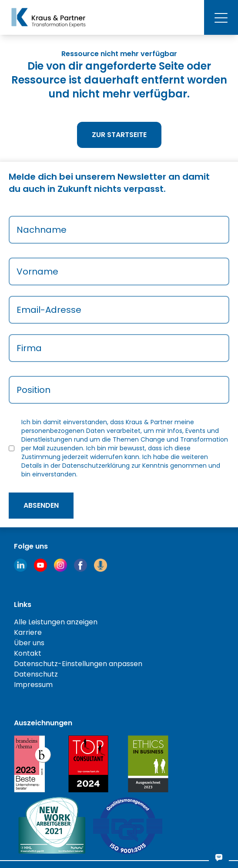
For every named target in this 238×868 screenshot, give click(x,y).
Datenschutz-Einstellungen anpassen (78, 664)
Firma (29, 348)
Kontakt (28, 653)
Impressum (33, 685)
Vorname (37, 271)
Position (34, 390)
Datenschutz (36, 674)
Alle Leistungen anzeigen (56, 622)
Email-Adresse (49, 310)
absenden (41, 505)
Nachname (42, 230)
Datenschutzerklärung (96, 466)
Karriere (28, 632)
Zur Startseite (119, 135)
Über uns (29, 643)
